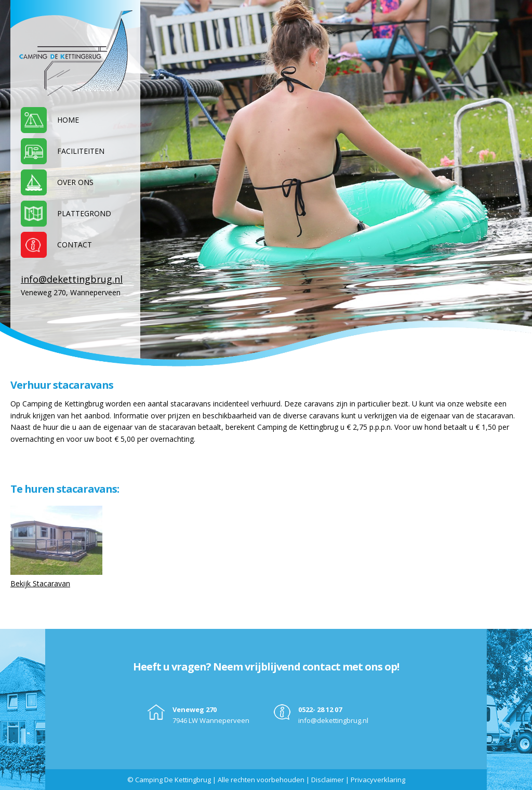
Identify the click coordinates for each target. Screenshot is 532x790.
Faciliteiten (81, 151)
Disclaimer (328, 780)
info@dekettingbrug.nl (72, 279)
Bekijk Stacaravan (40, 583)
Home (68, 120)
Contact (75, 245)
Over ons (75, 182)
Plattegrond (84, 213)
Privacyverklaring (378, 780)
